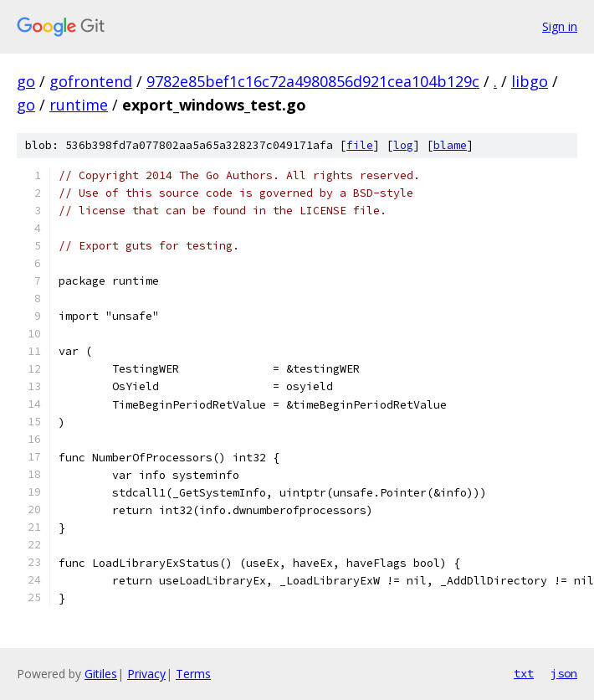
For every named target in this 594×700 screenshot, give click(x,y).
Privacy (146, 674)
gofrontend (91, 81)
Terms (193, 674)
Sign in (560, 26)
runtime (79, 105)
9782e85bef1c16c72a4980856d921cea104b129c (313, 81)
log (403, 145)
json (564, 673)
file (360, 145)
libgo (530, 81)
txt (524, 673)
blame (450, 145)
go (26, 81)
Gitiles (101, 674)
